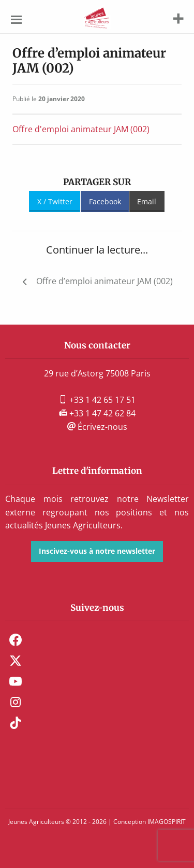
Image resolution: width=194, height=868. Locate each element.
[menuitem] (97, 640)
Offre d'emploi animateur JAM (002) (81, 129)
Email (147, 201)
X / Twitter (55, 201)
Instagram (16, 702)
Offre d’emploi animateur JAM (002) (105, 281)
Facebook (105, 201)
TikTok (16, 723)
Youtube (16, 681)
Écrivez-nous (97, 427)
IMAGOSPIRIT (167, 822)
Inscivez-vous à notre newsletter (97, 551)
